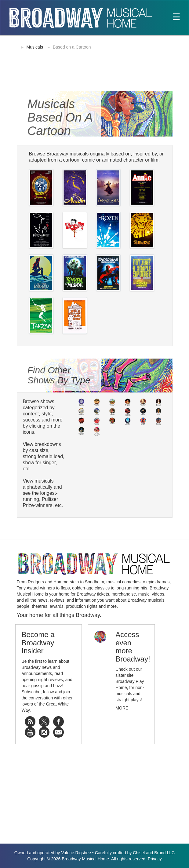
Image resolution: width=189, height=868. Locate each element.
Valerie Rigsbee (76, 853)
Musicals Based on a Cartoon (60, 117)
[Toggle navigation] (176, 18)
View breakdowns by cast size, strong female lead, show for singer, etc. (44, 456)
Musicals (35, 47)
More (122, 708)
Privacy (155, 859)
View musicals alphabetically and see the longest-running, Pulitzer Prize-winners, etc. (43, 493)
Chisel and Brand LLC (154, 853)
